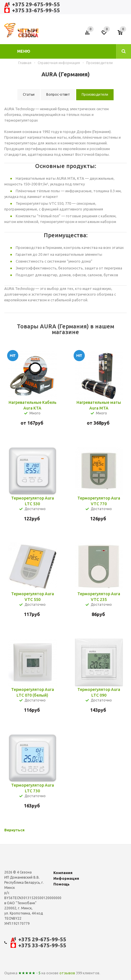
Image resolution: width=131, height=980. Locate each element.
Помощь (62, 884)
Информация (66, 878)
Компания (63, 873)
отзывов (67, 973)
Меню (24, 51)
